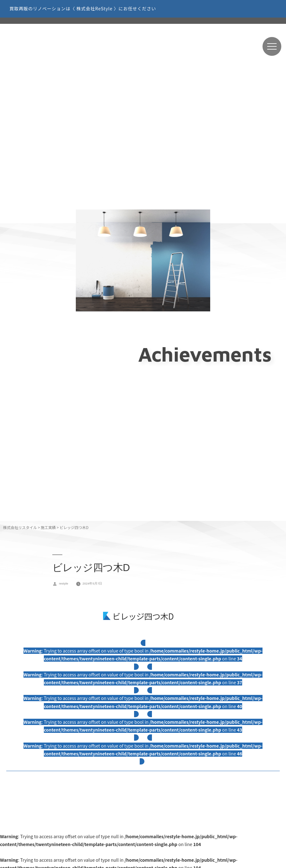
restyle (63, 583)
